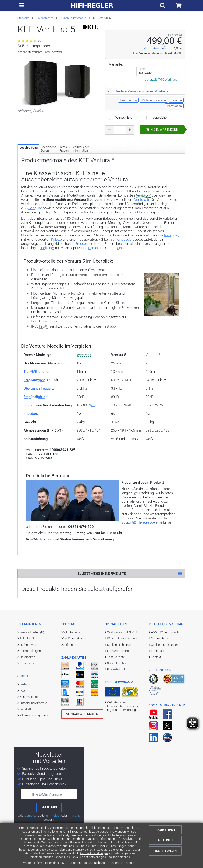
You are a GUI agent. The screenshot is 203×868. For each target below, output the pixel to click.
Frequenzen (84, 244)
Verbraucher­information (81, 149)
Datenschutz (159, 638)
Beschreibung (28, 148)
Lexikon (25, 684)
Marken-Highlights (119, 645)
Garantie (176, 100)
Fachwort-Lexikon (119, 651)
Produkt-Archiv (117, 669)
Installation (27, 709)
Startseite (23, 18)
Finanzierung (128, 100)
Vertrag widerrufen (82, 714)
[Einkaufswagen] (179, 5)
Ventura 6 (142, 200)
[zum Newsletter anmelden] (49, 808)
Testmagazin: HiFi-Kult (122, 632)
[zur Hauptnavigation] (22, 5)
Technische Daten (49, 149)
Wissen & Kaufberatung (123, 638)
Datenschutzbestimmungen (100, 863)
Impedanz (31, 414)
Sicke (121, 248)
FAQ (22, 691)
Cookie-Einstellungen (113, 846)
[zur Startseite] (92, 5)
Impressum (129, 863)
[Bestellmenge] (120, 130)
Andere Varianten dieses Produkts (137, 91)
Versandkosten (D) (32, 632)
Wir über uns (72, 632)
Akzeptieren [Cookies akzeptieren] (165, 830)
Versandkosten (154, 48)
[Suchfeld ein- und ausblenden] (164, 5)
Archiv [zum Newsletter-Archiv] (76, 816)
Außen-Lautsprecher (73, 18)
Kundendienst (29, 697)
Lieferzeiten (27, 657)
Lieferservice (28, 645)
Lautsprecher (45, 18)
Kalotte (56, 240)
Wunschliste (124, 118)
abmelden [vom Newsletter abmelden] (32, 816)
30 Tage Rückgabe (154, 100)
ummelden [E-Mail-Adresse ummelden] (53, 816)
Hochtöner (171, 235)
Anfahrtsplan (72, 645)
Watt (91, 405)
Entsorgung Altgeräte (33, 703)
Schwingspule (121, 240)
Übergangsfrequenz (39, 388)
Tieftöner (47, 248)
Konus (93, 248)
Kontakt (156, 657)
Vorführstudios (73, 638)
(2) (30, 41)
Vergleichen (160, 118)
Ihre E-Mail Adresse (47, 794)
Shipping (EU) (28, 638)
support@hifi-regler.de (138, 522)
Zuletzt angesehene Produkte (102, 573)
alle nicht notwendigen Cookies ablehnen (103, 857)
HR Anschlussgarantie (34, 715)
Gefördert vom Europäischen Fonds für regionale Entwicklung (123, 706)
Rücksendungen (30, 651)
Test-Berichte (116, 657)
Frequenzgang (35, 380)
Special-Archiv (117, 663)
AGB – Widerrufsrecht (165, 632)
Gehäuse (35, 208)
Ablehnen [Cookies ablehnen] (165, 840)
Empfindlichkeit (36, 397)
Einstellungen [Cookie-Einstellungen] (165, 851)
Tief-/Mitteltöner (37, 372)
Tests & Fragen (65, 149)
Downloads (174, 106)
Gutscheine (27, 663)
